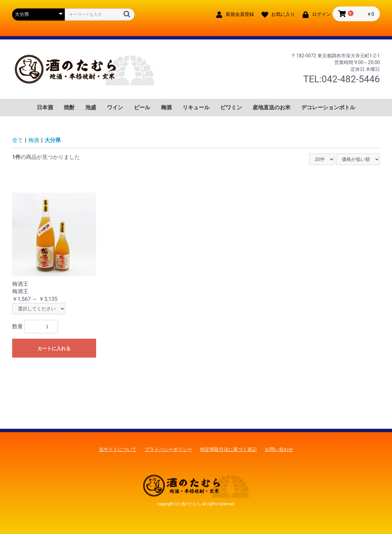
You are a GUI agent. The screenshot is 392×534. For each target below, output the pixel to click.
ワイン (115, 107)
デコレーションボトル (328, 107)
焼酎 (69, 107)
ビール (142, 107)
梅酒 (166, 107)
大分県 (53, 140)
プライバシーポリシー (168, 449)
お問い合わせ (279, 449)
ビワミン (231, 107)
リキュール (196, 107)
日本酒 (45, 107)
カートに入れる (54, 348)
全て (18, 140)
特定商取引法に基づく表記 (228, 449)
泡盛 (91, 107)
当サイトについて (118, 449)
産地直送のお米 (272, 107)
